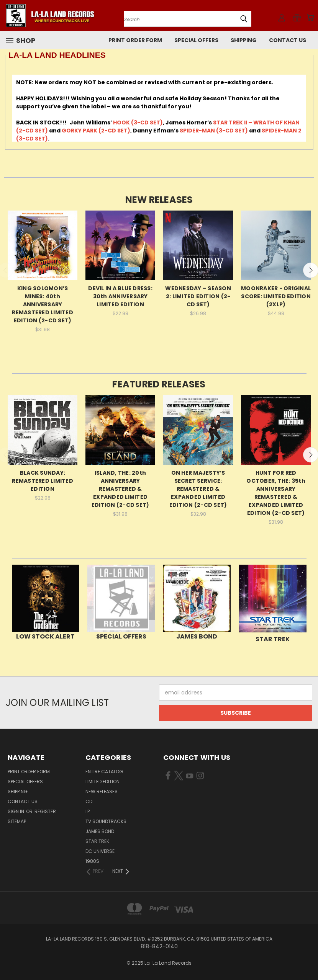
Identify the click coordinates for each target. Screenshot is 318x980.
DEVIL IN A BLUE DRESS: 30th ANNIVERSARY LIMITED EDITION (120, 296)
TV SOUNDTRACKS (106, 821)
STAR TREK (97, 841)
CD (89, 801)
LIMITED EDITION (102, 782)
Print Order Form (135, 40)
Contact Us (288, 40)
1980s (92, 861)
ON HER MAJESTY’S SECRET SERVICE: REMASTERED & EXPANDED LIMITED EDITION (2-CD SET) (198, 489)
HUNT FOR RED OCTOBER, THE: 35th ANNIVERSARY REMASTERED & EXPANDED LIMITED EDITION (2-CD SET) (276, 493)
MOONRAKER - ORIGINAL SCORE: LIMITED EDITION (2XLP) (276, 296)
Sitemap (17, 821)
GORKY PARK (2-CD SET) (96, 131)
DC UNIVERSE (100, 851)
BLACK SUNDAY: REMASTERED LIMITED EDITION (43, 481)
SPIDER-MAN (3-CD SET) (214, 131)
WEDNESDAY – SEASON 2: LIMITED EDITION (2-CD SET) (198, 296)
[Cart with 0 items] (310, 18)
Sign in (16, 811)
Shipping (244, 40)
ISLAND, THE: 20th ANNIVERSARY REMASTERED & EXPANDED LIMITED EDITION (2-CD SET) (120, 489)
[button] (46, 599)
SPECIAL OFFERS (196, 40)
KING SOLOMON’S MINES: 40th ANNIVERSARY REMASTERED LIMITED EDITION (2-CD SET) (43, 304)
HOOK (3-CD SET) (138, 122)
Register (45, 811)
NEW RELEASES (102, 791)
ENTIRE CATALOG (104, 772)
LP (88, 811)
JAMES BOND (100, 831)
